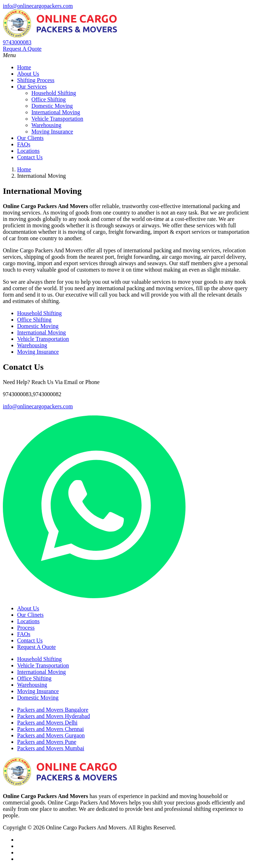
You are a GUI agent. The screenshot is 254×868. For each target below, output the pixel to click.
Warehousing (46, 125)
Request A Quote (22, 49)
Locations (28, 151)
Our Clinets (30, 615)
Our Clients (30, 138)
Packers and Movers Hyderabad (54, 716)
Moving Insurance (52, 132)
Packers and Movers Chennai (50, 729)
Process (26, 628)
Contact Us (30, 157)
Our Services (32, 87)
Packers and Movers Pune (47, 742)
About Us (28, 74)
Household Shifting (54, 93)
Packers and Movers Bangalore (53, 710)
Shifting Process (36, 80)
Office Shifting (49, 99)
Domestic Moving (52, 106)
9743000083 (17, 42)
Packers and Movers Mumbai (51, 748)
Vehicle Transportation (57, 119)
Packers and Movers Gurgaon (51, 735)
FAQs (24, 144)
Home (24, 67)
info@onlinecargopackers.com (38, 6)
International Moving (56, 112)
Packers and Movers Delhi (47, 723)
